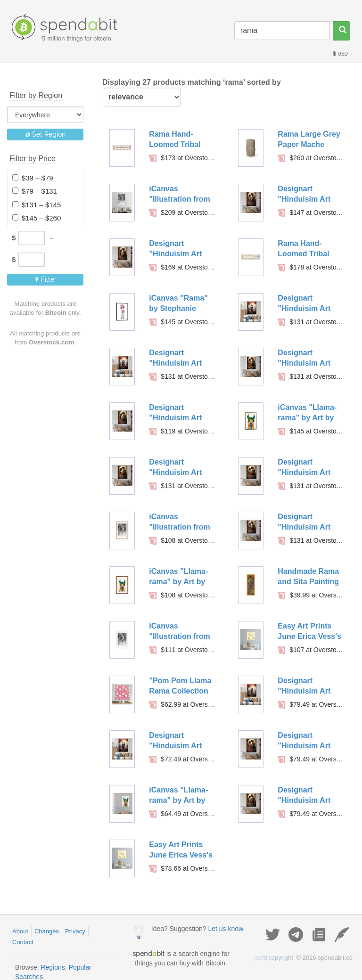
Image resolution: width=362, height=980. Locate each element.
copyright (274, 958)
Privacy (75, 931)
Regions (53, 967)
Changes (47, 931)
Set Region (45, 134)
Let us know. (226, 929)
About (20, 931)
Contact (23, 942)
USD (340, 54)
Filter (45, 279)
